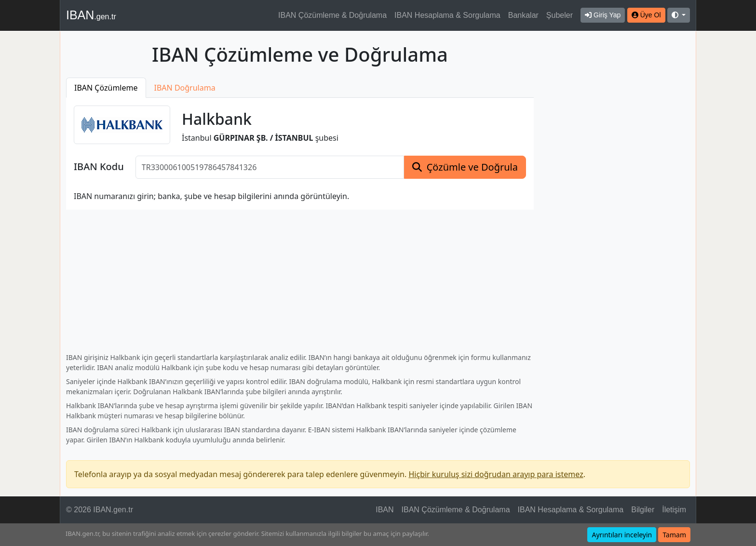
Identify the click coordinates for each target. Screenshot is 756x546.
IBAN (91, 15)
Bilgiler (643, 510)
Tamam (674, 535)
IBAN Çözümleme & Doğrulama (332, 15)
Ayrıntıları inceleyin (622, 535)
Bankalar (523, 15)
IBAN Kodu (99, 167)
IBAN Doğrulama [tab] (185, 88)
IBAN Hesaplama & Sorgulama (447, 15)
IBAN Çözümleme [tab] (106, 88)
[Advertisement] (618, 187)
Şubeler (560, 15)
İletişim (674, 510)
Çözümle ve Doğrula (472, 167)
